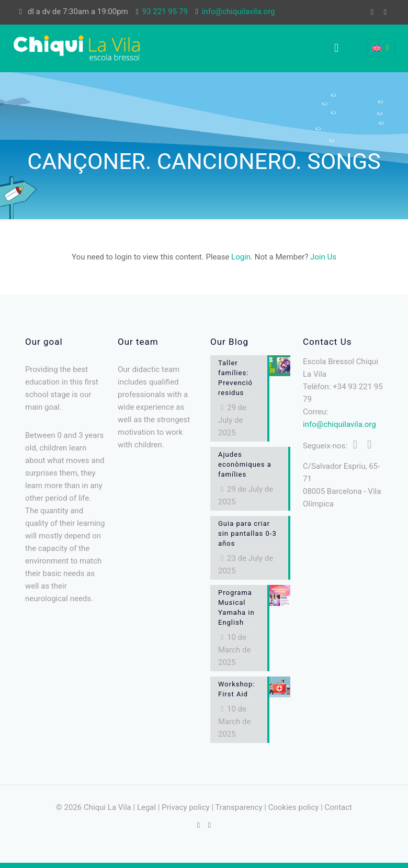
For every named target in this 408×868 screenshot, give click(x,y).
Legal (146, 807)
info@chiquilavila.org (339, 424)
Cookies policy (294, 807)
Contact (338, 807)
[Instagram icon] (385, 12)
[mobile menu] (336, 48)
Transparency (239, 807)
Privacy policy (185, 807)
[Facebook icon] (372, 12)
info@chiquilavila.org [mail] (239, 12)
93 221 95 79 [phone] (165, 12)
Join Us (323, 257)
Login (241, 257)
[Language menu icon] (381, 48)
